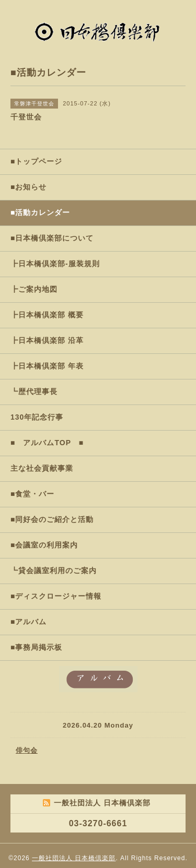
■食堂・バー (32, 494)
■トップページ (36, 161)
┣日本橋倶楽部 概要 (47, 315)
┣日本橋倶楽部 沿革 (47, 340)
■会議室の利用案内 (44, 545)
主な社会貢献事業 (42, 468)
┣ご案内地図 (34, 289)
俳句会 (27, 750)
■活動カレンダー (40, 212)
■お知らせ (28, 187)
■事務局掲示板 (36, 647)
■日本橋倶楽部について (52, 238)
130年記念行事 (37, 417)
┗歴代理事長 (34, 391)
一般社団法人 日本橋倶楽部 (74, 858)
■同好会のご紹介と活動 (52, 519)
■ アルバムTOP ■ (47, 443)
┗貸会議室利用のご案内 (54, 570)
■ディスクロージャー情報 (56, 596)
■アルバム (28, 622)
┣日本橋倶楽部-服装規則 (55, 264)
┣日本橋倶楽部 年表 (47, 366)
